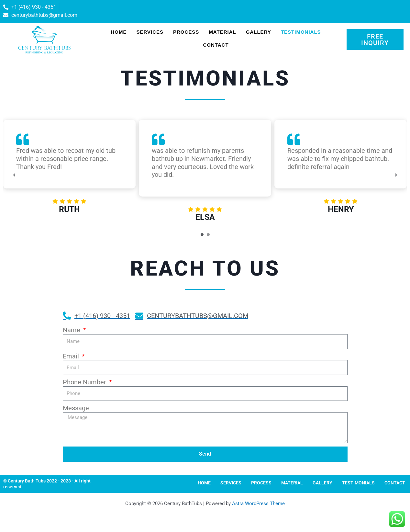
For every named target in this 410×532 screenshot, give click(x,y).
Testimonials (301, 32)
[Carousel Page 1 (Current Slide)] (202, 235)
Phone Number (85, 382)
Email (72, 356)
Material (222, 32)
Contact (216, 45)
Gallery (259, 32)
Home (119, 32)
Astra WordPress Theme (258, 504)
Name (72, 330)
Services (150, 32)
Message (76, 408)
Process (186, 32)
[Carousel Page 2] (208, 235)
